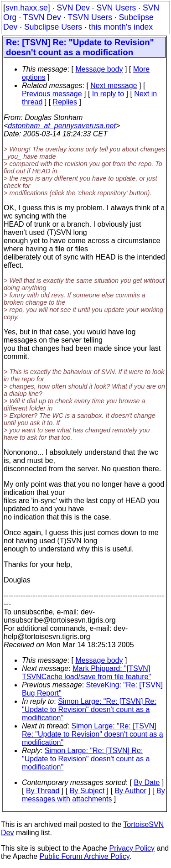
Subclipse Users (53, 27)
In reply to (108, 94)
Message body (99, 69)
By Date (147, 782)
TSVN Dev (42, 17)
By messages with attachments (93, 795)
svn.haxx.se (27, 8)
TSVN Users (90, 17)
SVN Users (116, 8)
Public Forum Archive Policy (85, 856)
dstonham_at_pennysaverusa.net (62, 126)
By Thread (43, 791)
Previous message (52, 94)
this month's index (121, 27)
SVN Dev (73, 8)
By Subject (87, 791)
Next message (114, 86)
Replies (65, 102)
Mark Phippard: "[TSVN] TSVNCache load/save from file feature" (86, 673)
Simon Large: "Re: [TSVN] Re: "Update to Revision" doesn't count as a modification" (89, 709)
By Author (130, 791)
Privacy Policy (132, 848)
